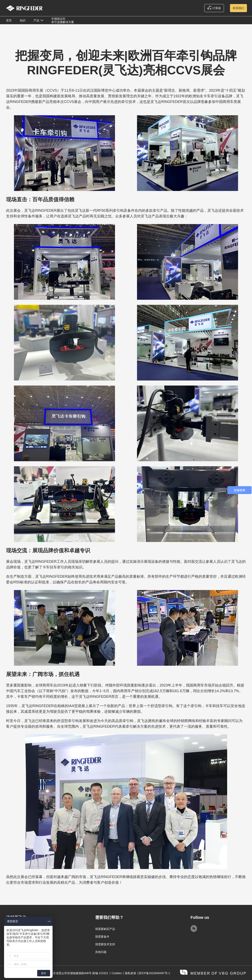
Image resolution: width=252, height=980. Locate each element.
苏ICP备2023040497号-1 (154, 973)
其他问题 (101, 952)
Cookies (117, 973)
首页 (9, 20)
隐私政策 (131, 973)
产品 (36, 20)
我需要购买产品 (105, 929)
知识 (23, 20)
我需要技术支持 (105, 944)
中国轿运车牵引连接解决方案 (63, 20)
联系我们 (238, 8)
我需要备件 (102, 937)
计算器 (214, 8)
